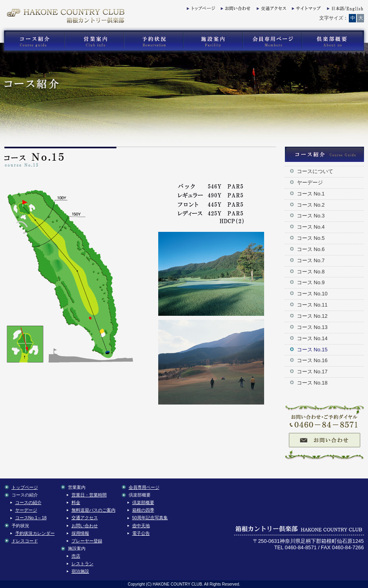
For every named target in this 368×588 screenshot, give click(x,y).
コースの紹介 (28, 502)
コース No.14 (312, 338)
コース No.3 (311, 216)
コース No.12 (312, 316)
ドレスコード (25, 541)
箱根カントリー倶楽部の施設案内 (213, 41)
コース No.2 (311, 205)
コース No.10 (312, 294)
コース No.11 (312, 305)
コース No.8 (311, 272)
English (344, 10)
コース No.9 (311, 282)
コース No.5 (311, 238)
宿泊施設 (80, 571)
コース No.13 (312, 327)
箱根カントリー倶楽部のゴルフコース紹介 (32, 41)
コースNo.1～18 (31, 518)
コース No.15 (312, 350)
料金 (76, 502)
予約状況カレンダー (35, 533)
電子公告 (141, 533)
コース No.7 (311, 260)
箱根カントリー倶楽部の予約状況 (154, 41)
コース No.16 (312, 360)
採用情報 (80, 533)
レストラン (83, 564)
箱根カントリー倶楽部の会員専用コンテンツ (272, 41)
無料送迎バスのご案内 (93, 510)
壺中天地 (141, 526)
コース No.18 (312, 383)
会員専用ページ (144, 487)
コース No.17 (312, 372)
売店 (76, 556)
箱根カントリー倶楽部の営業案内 (94, 41)
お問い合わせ (235, 10)
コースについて (315, 171)
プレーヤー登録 (87, 541)
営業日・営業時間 (89, 495)
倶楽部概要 (143, 502)
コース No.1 (311, 194)
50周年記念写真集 (150, 518)
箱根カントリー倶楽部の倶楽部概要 (335, 41)
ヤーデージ (310, 182)
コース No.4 (311, 227)
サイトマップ (306, 10)
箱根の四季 (143, 510)
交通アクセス (271, 10)
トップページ (201, 10)
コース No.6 (311, 249)
